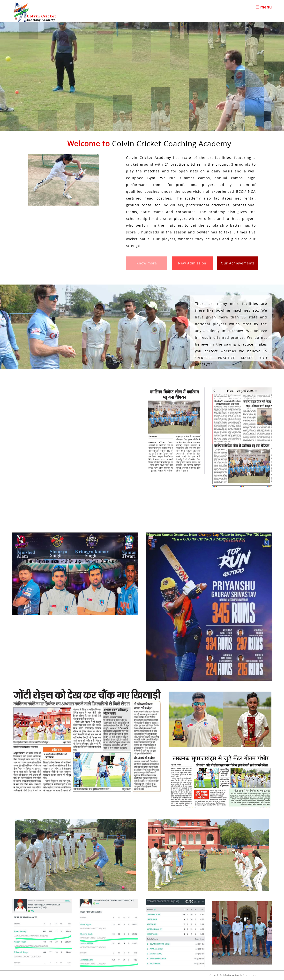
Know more (147, 263)
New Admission (192, 263)
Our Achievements (238, 263)
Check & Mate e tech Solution (233, 975)
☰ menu (264, 7)
